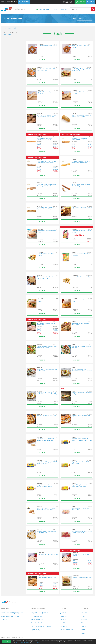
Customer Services (38, 609)
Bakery (9, 28)
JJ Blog (83, 633)
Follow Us (84, 609)
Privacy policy (36, 642)
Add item (42, 59)
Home (5, 28)
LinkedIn (83, 626)
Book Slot (64, 9)
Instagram (84, 620)
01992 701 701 (6, 620)
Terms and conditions (22, 642)
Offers (55, 9)
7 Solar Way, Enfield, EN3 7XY (10, 616)
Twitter (83, 616)
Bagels (14, 28)
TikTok (83, 623)
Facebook (84, 613)
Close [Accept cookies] (7, 642)
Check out (90, 2)
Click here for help (67, 2)
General (63, 609)
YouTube (84, 630)
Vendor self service (37, 620)
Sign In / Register (24, 2)
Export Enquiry (35, 630)
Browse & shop (44, 9)
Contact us (5, 609)
